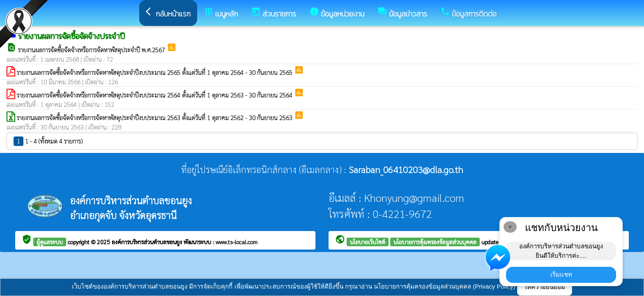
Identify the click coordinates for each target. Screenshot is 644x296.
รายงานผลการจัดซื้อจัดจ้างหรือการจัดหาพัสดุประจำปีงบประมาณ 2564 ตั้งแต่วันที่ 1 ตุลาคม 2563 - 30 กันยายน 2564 (155, 95)
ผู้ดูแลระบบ (50, 242)
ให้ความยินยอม (545, 287)
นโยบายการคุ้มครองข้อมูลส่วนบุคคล (435, 242)
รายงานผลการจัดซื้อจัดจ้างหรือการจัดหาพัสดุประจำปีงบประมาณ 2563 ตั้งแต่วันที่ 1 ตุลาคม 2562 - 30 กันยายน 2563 (155, 117)
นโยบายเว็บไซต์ (368, 242)
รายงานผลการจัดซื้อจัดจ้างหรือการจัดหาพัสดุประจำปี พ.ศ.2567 (92, 50)
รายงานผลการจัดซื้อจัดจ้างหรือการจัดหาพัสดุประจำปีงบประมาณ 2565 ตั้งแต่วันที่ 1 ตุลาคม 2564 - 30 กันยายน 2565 (155, 72)
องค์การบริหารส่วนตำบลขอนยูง (148, 242)
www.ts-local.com (237, 242)
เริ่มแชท (561, 274)
